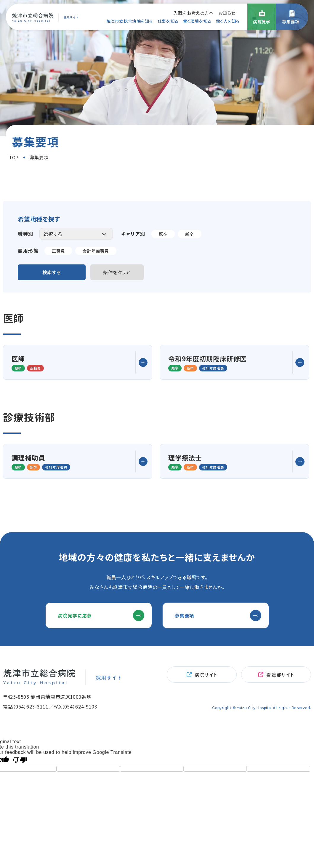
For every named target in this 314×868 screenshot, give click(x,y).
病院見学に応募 (76, 629)
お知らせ (227, 13)
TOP (14, 157)
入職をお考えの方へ (193, 13)
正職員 (58, 251)
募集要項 (186, 629)
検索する (52, 273)
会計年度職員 (96, 251)
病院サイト (206, 690)
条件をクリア (118, 273)
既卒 (163, 234)
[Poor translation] (20, 775)
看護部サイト (280, 690)
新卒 (189, 234)
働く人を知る (228, 21)
